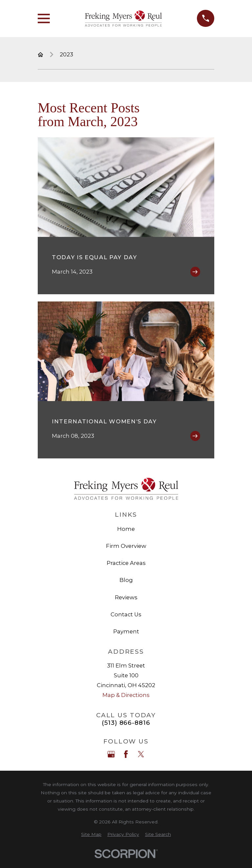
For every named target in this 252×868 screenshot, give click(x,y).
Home (126, 529)
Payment (126, 631)
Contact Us (126, 614)
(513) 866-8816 (126, 723)
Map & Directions (126, 695)
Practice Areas (126, 563)
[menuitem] (91, 834)
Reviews (126, 597)
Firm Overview (126, 546)
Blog (126, 580)
